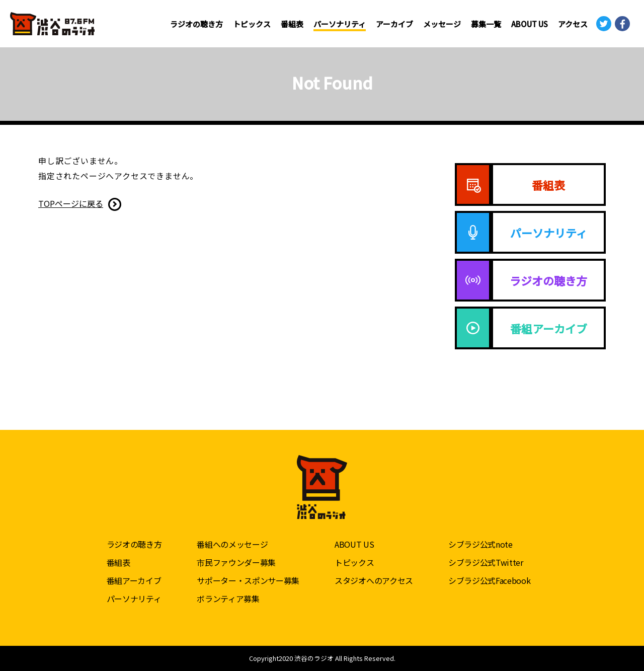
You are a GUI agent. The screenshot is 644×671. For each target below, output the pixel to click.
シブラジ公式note (480, 544)
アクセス (573, 24)
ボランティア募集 (228, 599)
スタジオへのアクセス (374, 580)
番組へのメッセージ (232, 544)
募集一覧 (486, 24)
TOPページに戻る (71, 203)
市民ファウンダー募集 (236, 562)
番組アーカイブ (134, 580)
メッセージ (442, 24)
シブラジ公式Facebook (490, 580)
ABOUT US (530, 24)
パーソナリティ (340, 24)
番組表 (292, 24)
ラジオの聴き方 (196, 24)
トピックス (252, 24)
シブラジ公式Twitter (486, 562)
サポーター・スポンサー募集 (248, 580)
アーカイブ (394, 24)
